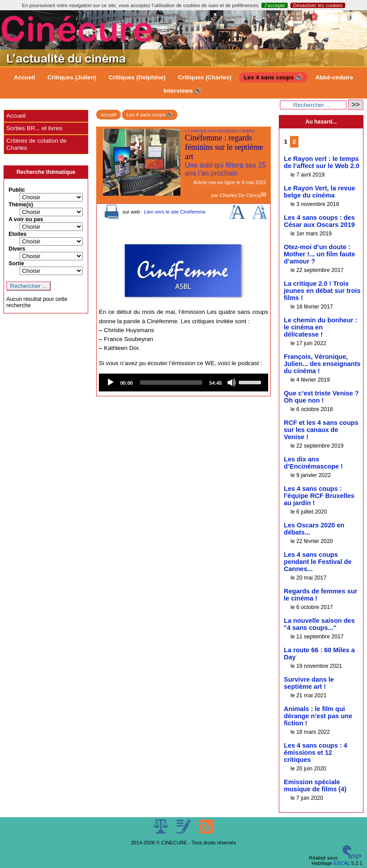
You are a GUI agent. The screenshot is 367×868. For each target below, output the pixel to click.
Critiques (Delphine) (137, 77)
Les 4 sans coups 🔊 (273, 77)
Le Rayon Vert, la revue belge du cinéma (319, 192)
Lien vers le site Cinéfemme (175, 212)
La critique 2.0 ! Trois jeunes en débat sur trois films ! (322, 291)
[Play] (110, 383)
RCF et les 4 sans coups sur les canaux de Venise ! (321, 430)
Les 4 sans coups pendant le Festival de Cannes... (318, 562)
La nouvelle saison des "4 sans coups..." (319, 624)
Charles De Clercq (240, 195)
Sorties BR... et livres (34, 128)
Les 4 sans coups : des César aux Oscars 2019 (319, 221)
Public (17, 190)
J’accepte (275, 5)
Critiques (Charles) (204, 77)
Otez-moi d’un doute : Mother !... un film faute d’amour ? (319, 254)
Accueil (24, 77)
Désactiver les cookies (318, 5)
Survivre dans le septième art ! (309, 683)
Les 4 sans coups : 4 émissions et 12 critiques (315, 753)
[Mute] (232, 383)
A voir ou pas (26, 219)
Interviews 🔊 (183, 91)
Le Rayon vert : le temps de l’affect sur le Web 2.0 (322, 162)
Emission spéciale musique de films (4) (315, 786)
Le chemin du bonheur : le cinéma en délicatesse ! (320, 327)
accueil (108, 115)
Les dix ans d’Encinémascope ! (313, 463)
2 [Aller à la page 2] (294, 142)
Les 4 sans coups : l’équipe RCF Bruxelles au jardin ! (319, 496)
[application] (183, 383)
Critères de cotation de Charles (36, 144)
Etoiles (17, 234)
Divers (17, 249)
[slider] (171, 383)
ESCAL (342, 863)
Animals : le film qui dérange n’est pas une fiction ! (318, 716)
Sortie (16, 263)
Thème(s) (21, 205)
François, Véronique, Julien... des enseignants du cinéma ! (322, 364)
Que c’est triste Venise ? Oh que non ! (321, 397)
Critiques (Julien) (72, 77)
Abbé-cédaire (334, 77)
